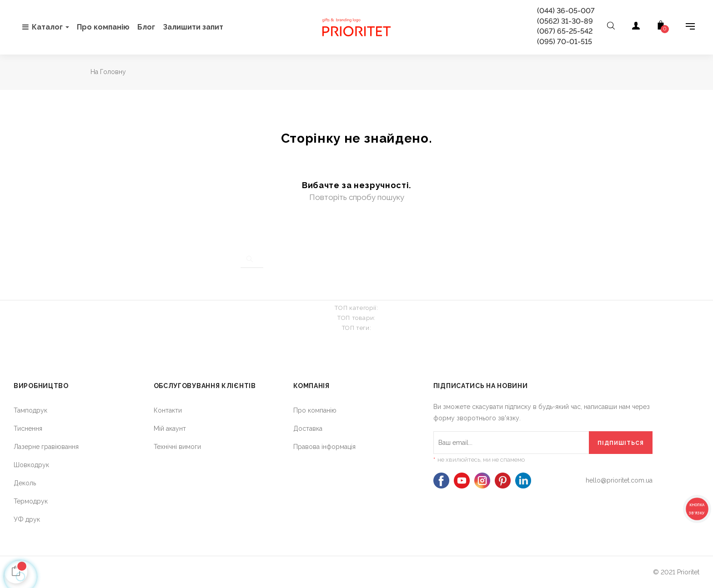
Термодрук (31, 501)
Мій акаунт (170, 429)
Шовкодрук (31, 465)
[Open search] (611, 27)
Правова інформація (324, 447)
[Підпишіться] (621, 443)
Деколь (25, 483)
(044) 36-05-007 (566, 11)
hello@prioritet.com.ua (619, 480)
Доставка (308, 429)
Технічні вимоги (177, 447)
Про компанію (315, 410)
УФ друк (27, 519)
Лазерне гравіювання (46, 447)
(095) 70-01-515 (565, 42)
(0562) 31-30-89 (565, 21)
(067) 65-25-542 (565, 31)
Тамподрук (30, 410)
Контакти (168, 410)
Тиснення (28, 429)
